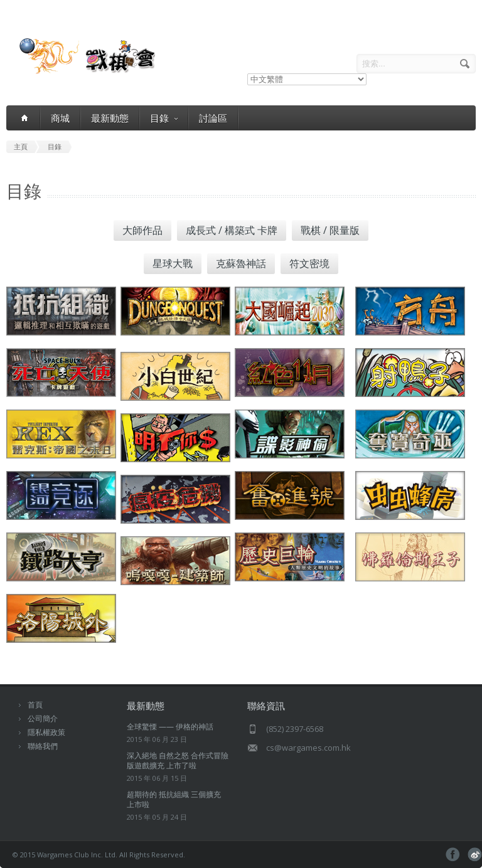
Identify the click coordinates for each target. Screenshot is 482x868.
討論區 (213, 118)
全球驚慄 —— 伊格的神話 (170, 727)
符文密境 (309, 263)
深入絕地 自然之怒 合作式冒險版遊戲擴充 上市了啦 (178, 760)
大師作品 (142, 230)
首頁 (35, 705)
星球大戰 (173, 263)
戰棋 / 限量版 (330, 230)
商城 (60, 118)
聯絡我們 (43, 746)
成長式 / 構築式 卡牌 (232, 230)
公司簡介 (43, 718)
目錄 (164, 118)
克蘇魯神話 (241, 263)
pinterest (475, 855)
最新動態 (110, 118)
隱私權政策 (46, 732)
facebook (453, 855)
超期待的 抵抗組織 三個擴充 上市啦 (174, 799)
